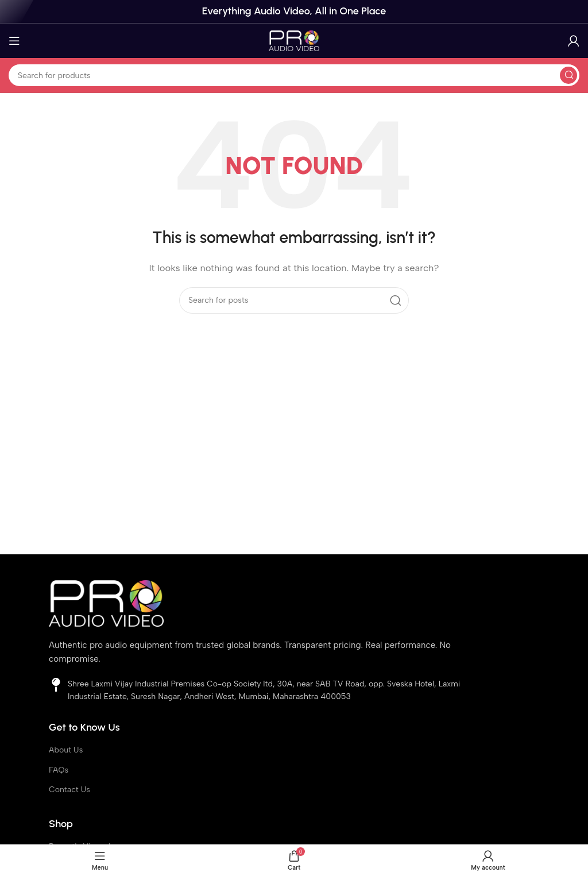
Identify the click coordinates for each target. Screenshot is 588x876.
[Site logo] (294, 40)
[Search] (294, 75)
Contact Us (69, 790)
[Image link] (106, 603)
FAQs (59, 770)
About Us (66, 750)
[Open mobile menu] (14, 41)
